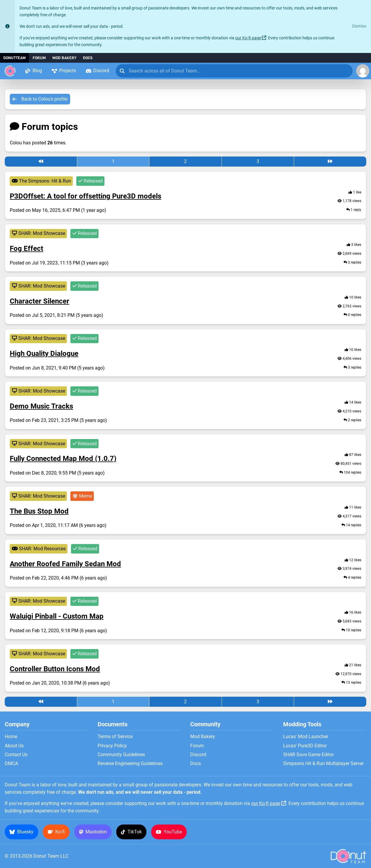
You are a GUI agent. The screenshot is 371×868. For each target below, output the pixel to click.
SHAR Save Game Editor (308, 755)
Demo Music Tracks (41, 406)
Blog (33, 71)
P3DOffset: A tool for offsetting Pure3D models (86, 196)
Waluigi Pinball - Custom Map (57, 616)
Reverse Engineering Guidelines (130, 764)
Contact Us (16, 755)
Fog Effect (26, 249)
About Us (14, 746)
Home (11, 737)
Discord (97, 71)
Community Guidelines (121, 755)
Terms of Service (115, 737)
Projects (64, 71)
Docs (88, 58)
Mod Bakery (64, 58)
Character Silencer (39, 301)
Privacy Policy (112, 746)
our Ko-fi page (248, 38)
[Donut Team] (10, 71)
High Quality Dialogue (44, 354)
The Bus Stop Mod (39, 511)
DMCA (11, 764)
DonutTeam (14, 58)
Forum (39, 58)
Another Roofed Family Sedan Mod (65, 564)
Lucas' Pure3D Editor (305, 746)
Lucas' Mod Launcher (306, 737)
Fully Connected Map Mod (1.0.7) (63, 459)
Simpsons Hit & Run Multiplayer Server (323, 764)
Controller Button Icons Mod (55, 669)
